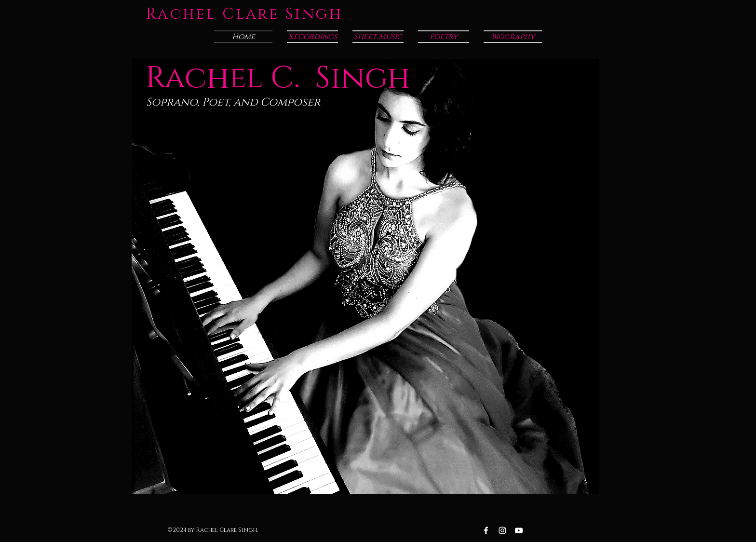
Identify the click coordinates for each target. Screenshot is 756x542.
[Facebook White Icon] (486, 530)
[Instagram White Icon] (502, 530)
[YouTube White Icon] (519, 530)
